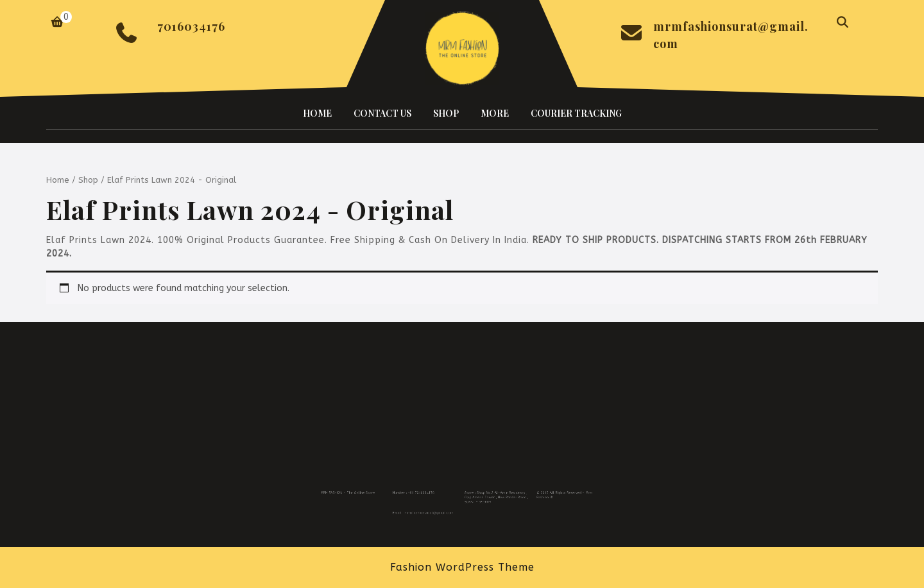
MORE (495, 113)
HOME (317, 113)
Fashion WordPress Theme (462, 567)
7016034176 (191, 26)
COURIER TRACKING (576, 113)
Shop (88, 180)
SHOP (446, 113)
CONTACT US (382, 113)
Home (58, 180)
